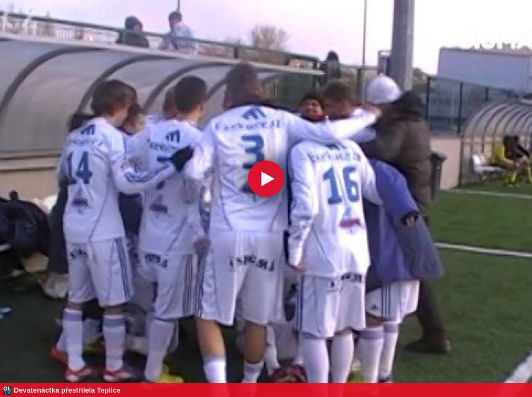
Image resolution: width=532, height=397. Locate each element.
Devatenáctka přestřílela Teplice (67, 390)
